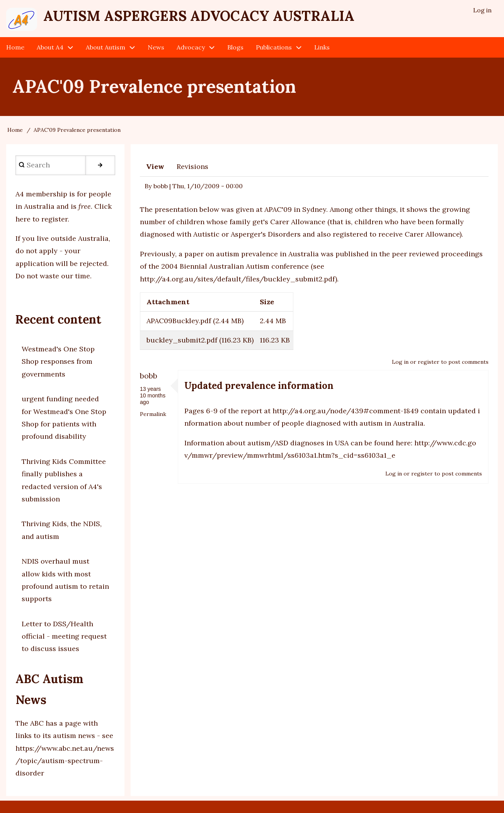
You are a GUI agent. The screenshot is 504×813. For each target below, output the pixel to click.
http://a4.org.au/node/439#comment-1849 (346, 411)
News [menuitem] (156, 47)
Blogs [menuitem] (235, 47)
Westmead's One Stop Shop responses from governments (58, 361)
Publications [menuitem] (274, 47)
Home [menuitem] (15, 47)
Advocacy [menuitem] (191, 47)
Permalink (153, 414)
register (429, 362)
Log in (400, 362)
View (155, 166)
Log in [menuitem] (482, 10)
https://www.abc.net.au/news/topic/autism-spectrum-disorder (65, 761)
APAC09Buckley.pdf (179, 321)
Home (15, 130)
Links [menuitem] (322, 47)
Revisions (192, 166)
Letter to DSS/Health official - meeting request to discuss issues (64, 636)
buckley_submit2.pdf (182, 340)
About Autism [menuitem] (106, 47)
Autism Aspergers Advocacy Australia (199, 16)
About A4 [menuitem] (50, 47)
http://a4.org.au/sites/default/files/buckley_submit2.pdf (238, 279)
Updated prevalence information (259, 386)
